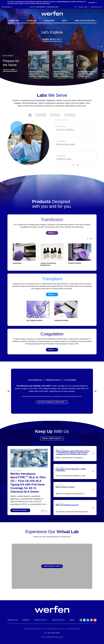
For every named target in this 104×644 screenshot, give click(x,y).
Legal (72, 620)
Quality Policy (58, 620)
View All (44, 510)
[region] (52, 253)
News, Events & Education (85, 21)
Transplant (31, 21)
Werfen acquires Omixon (65, 487)
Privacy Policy (41, 620)
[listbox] (52, 255)
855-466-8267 (41, 7)
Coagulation (49, 21)
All (30, 114)
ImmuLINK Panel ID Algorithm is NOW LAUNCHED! (71, 470)
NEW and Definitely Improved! (67, 505)
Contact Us (12, 620)
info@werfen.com (53, 7)
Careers (26, 620)
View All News (9, 70)
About (65, 21)
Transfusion (14, 21)
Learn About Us (51, 39)
